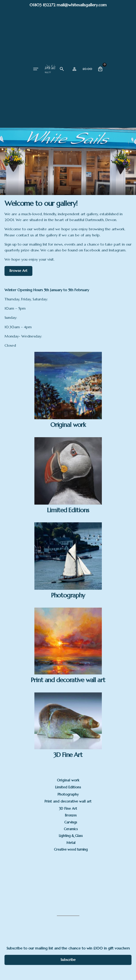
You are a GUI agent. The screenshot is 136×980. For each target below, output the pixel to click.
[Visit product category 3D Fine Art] (68, 725)
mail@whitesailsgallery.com (82, 5)
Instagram (117, 250)
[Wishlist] (74, 69)
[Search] (62, 69)
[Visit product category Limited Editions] (68, 475)
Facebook (92, 250)
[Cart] (100, 69)
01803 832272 (42, 5)
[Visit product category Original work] (68, 390)
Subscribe (68, 960)
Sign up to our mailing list (26, 244)
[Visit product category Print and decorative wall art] (68, 645)
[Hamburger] (36, 69)
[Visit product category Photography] (68, 560)
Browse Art (18, 271)
